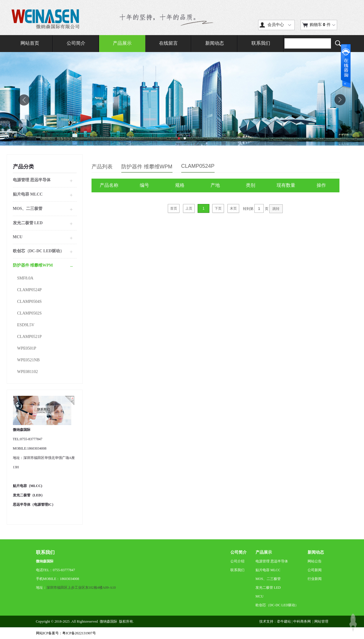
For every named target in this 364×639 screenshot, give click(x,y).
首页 (174, 208)
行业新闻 (315, 579)
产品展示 (122, 43)
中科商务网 (302, 621)
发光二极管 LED (268, 588)
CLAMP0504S (30, 302)
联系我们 (261, 43)
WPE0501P (27, 348)
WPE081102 (28, 372)
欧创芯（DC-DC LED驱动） (277, 605)
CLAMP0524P (30, 290)
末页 (233, 208)
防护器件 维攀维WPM (147, 167)
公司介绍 (237, 561)
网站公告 (315, 561)
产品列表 (102, 167)
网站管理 (321, 621)
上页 (189, 208)
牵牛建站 (284, 621)
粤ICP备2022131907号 (79, 633)
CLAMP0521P (30, 337)
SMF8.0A (25, 278)
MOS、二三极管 (268, 579)
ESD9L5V (26, 325)
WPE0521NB (29, 360)
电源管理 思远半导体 (272, 561)
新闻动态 (215, 43)
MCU (259, 596)
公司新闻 (315, 570)
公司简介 (76, 43)
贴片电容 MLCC (268, 570)
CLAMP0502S (30, 313)
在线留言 (168, 43)
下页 (218, 208)
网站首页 (30, 43)
